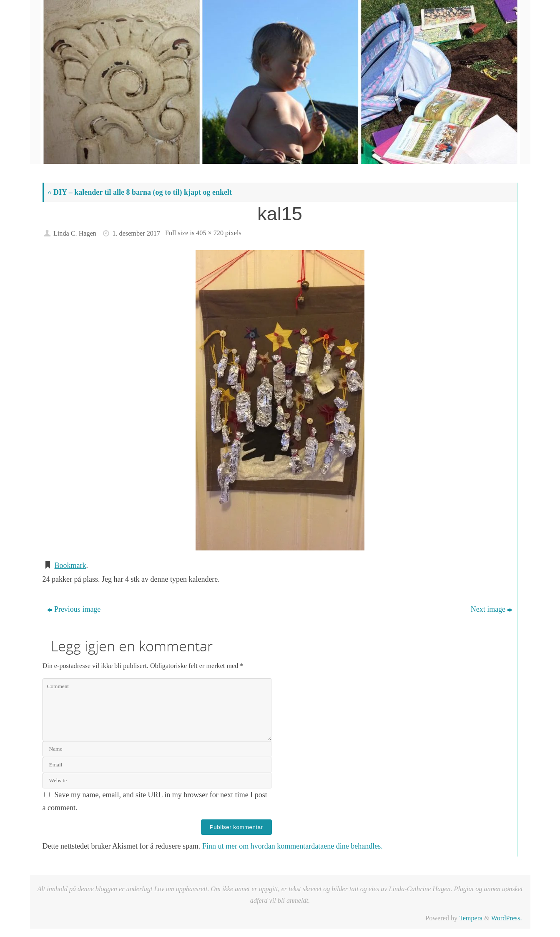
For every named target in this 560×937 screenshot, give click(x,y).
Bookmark (70, 565)
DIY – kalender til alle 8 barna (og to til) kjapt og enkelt (140, 192)
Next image (492, 609)
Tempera (471, 918)
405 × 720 (210, 233)
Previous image (74, 609)
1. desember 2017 (136, 234)
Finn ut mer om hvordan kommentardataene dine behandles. (293, 846)
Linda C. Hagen (75, 234)
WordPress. (507, 918)
